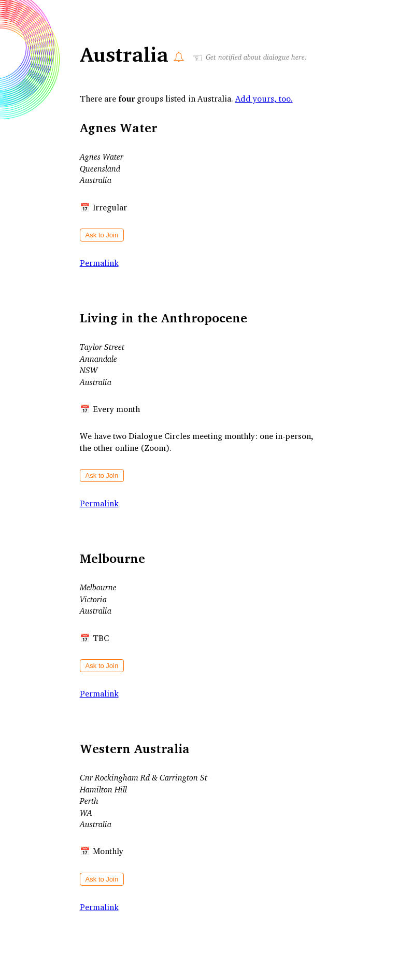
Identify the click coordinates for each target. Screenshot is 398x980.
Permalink (99, 263)
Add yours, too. (264, 98)
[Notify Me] (179, 56)
